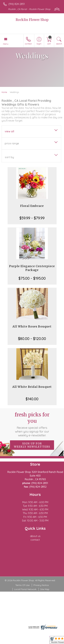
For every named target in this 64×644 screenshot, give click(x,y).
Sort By (9, 157)
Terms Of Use (22, 585)
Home (4, 92)
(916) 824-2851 (17, 4)
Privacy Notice (41, 585)
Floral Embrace (32, 206)
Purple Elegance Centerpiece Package (32, 268)
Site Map (45, 589)
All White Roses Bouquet (32, 326)
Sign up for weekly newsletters (32, 445)
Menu (6, 44)
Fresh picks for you (32, 424)
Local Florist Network (25, 589)
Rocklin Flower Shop (32, 20)
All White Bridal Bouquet (32, 387)
